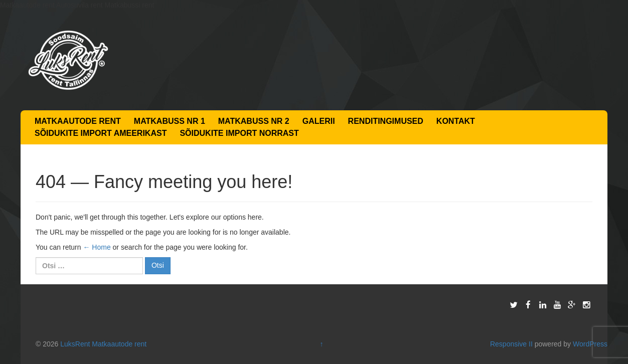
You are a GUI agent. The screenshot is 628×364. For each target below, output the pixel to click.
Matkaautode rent (78, 121)
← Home (97, 247)
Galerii (319, 121)
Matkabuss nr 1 (170, 121)
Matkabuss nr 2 (254, 121)
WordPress (590, 344)
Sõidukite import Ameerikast (101, 133)
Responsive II (511, 344)
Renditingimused (386, 121)
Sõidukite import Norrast (239, 133)
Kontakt (456, 121)
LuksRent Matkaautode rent (103, 344)
